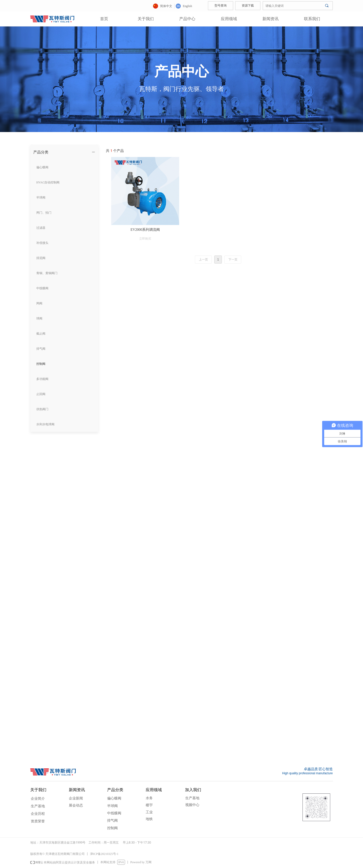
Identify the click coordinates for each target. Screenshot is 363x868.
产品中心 (187, 19)
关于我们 (146, 19)
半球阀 (112, 806)
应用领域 (229, 19)
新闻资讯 (270, 19)
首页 (104, 19)
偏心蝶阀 (114, 798)
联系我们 (312, 19)
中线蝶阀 (114, 813)
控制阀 (112, 828)
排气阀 (112, 821)
